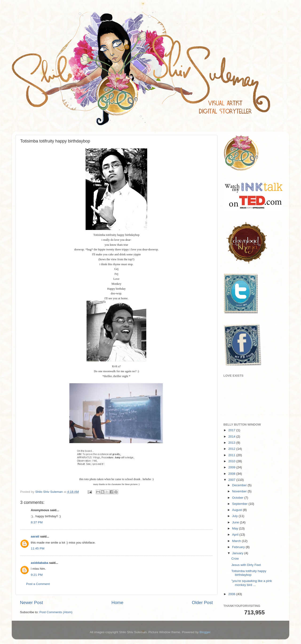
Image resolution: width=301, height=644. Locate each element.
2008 (232, 474)
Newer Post (32, 603)
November (240, 491)
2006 (232, 594)
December (240, 485)
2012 (232, 449)
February (239, 547)
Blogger (205, 632)
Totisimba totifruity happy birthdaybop (249, 573)
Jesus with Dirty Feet (246, 565)
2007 (232, 480)
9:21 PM (37, 575)
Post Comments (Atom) (56, 612)
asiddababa (40, 563)
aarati (35, 536)
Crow (235, 559)
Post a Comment (38, 584)
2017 (232, 430)
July (235, 516)
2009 (232, 467)
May (236, 528)
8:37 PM (37, 522)
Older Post (202, 603)
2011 (232, 455)
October (238, 498)
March (237, 541)
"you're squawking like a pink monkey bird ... (252, 583)
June (236, 522)
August (238, 510)
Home (117, 603)
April (236, 535)
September (240, 504)
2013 (232, 443)
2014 (232, 437)
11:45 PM (38, 548)
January (238, 553)
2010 (232, 461)
